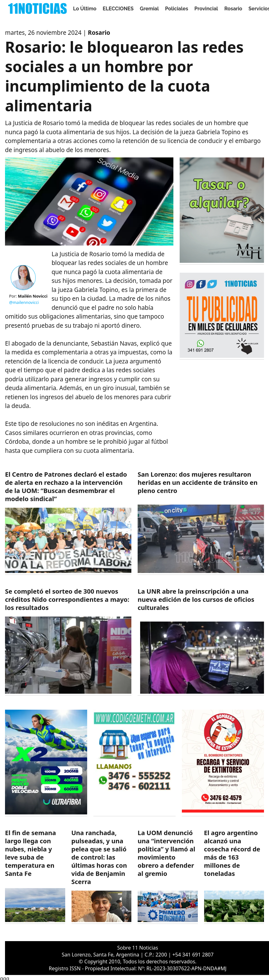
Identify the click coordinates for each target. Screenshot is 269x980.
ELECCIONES (118, 9)
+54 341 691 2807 (193, 955)
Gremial (149, 9)
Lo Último (85, 9)
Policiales (177, 9)
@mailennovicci (24, 302)
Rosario (233, 9)
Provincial (206, 9)
